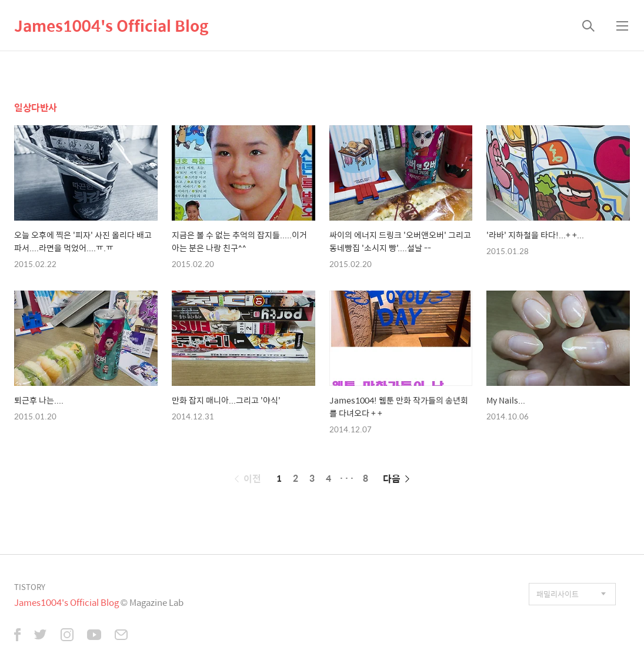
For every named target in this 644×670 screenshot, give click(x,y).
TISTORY (30, 587)
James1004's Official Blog (111, 25)
